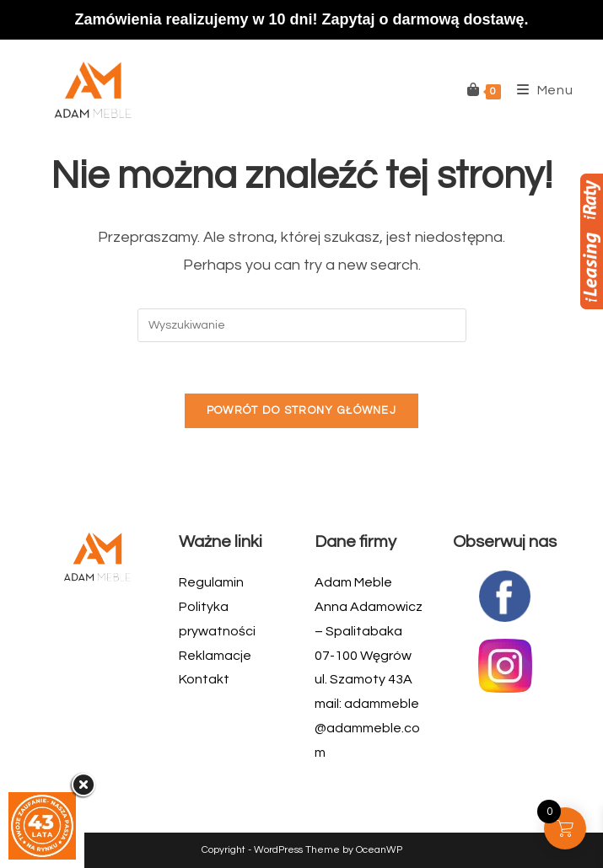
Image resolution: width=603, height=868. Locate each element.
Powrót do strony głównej (301, 410)
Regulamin (211, 582)
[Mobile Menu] (539, 90)
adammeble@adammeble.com (367, 728)
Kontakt (204, 679)
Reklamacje (215, 656)
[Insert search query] (302, 325)
